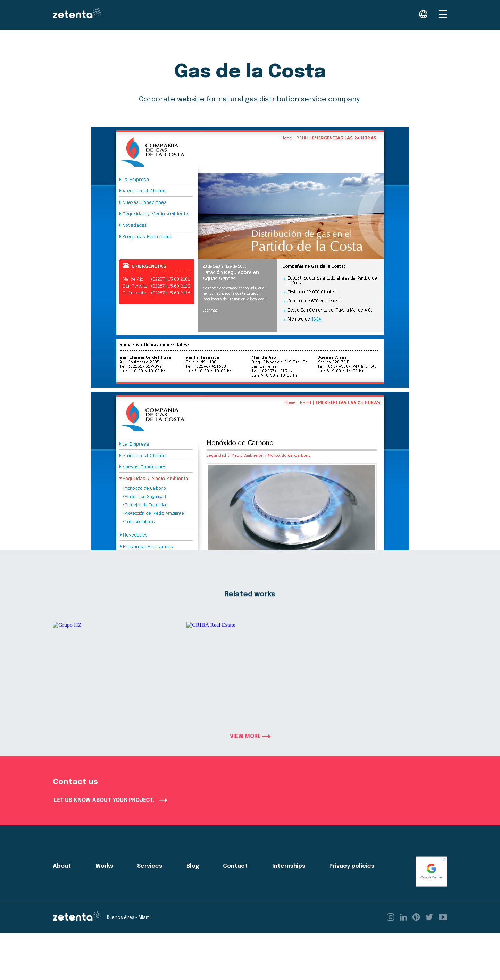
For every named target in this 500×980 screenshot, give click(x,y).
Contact (235, 877)
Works (104, 877)
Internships (289, 877)
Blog (193, 877)
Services (150, 877)
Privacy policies (352, 877)
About (62, 877)
